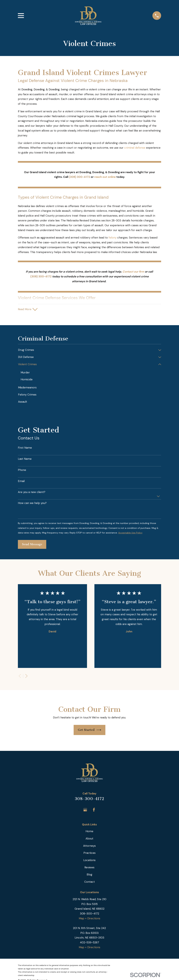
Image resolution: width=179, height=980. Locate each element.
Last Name (25, 459)
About (89, 839)
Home (89, 832)
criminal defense (135, 148)
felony (113, 238)
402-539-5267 (89, 943)
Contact (89, 882)
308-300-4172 (89, 799)
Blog (89, 875)
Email (21, 481)
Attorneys (89, 846)
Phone (22, 470)
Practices (89, 853)
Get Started (90, 730)
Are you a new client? (32, 492)
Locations (89, 860)
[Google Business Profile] (85, 810)
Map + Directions (89, 919)
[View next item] (26, 676)
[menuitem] (87, 350)
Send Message (32, 545)
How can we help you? (32, 503)
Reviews (89, 868)
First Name (25, 448)
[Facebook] (94, 810)
